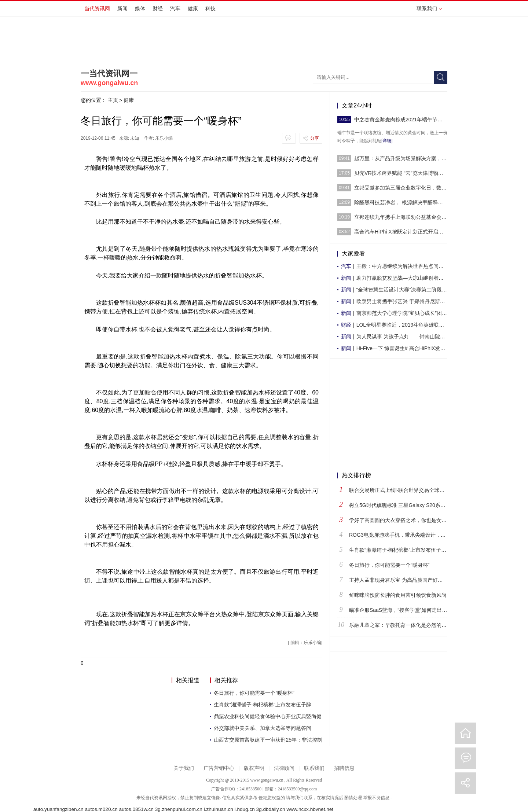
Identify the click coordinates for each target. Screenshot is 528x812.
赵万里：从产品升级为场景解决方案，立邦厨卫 (401, 158)
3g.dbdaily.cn (271, 809)
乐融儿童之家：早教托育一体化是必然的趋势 (400, 625)
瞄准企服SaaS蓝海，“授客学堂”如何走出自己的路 (406, 610)
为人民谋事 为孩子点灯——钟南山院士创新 (406, 337)
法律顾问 (284, 768)
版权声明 (254, 768)
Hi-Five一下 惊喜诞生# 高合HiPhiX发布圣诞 (406, 348)
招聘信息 (344, 768)
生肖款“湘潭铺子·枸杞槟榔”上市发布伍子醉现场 (403, 550)
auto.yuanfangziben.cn (58, 809)
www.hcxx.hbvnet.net (310, 809)
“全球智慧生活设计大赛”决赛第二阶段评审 (404, 290)
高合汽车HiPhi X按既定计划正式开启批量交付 (401, 232)
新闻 (122, 8)
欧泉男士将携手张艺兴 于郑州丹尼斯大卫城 (406, 301)
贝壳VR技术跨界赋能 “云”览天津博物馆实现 (401, 173)
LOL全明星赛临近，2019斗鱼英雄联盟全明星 (408, 325)
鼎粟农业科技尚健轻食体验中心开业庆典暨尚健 (268, 716)
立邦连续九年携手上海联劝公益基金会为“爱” (401, 217)
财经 (158, 8)
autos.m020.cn (101, 809)
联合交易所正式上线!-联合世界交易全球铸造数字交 (407, 490)
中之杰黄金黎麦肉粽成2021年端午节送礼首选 (401, 120)
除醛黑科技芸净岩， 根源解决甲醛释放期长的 (401, 202)
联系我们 (429, 8)
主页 (113, 100)
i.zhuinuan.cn (219, 809)
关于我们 (184, 768)
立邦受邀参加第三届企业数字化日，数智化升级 (401, 188)
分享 (315, 138)
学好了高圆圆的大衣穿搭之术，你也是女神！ (400, 520)
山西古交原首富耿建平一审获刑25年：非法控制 (268, 740)
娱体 (140, 8)
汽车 (175, 8)
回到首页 (465, 733)
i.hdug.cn (245, 809)
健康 (193, 8)
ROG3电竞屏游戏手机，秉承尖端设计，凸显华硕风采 (410, 535)
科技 (210, 8)
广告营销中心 (219, 768)
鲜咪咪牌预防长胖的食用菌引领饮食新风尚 (398, 595)
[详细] (387, 141)
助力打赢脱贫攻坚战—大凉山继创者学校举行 (408, 278)
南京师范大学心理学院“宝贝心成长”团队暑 (404, 313)
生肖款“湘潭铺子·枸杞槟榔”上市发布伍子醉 (262, 705)
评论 (465, 758)
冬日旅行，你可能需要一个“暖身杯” (254, 693)
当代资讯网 (97, 8)
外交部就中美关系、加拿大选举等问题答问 (263, 728)
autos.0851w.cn (136, 809)
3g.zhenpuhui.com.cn (179, 809)
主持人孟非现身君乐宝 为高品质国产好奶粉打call (405, 580)
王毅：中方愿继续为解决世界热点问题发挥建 (408, 266)
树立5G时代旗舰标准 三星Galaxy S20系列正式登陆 (408, 505)
